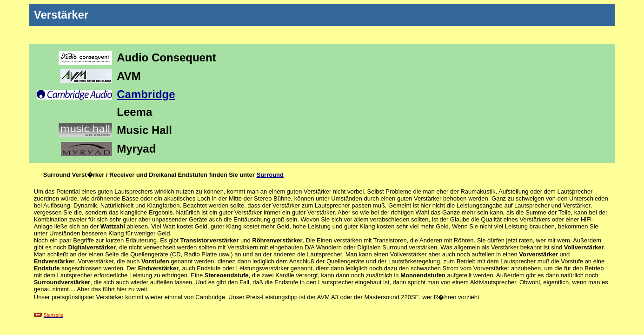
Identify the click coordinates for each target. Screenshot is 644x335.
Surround (270, 175)
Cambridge (146, 94)
